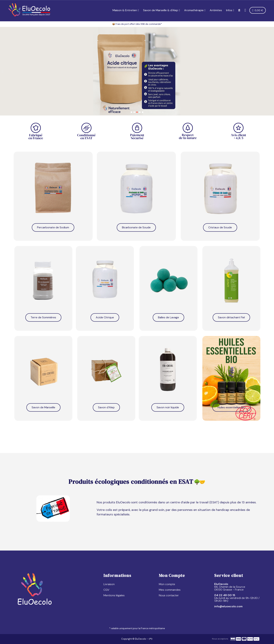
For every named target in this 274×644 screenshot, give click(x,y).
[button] (239, 10)
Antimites (216, 10)
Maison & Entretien (126, 10)
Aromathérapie (195, 10)
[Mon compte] (245, 10)
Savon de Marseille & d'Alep (162, 10)
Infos (230, 10)
